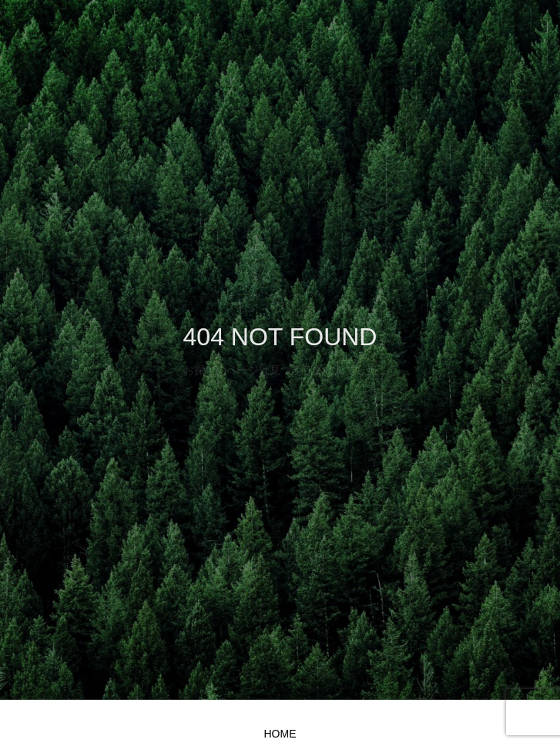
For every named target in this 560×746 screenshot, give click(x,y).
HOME (280, 734)
